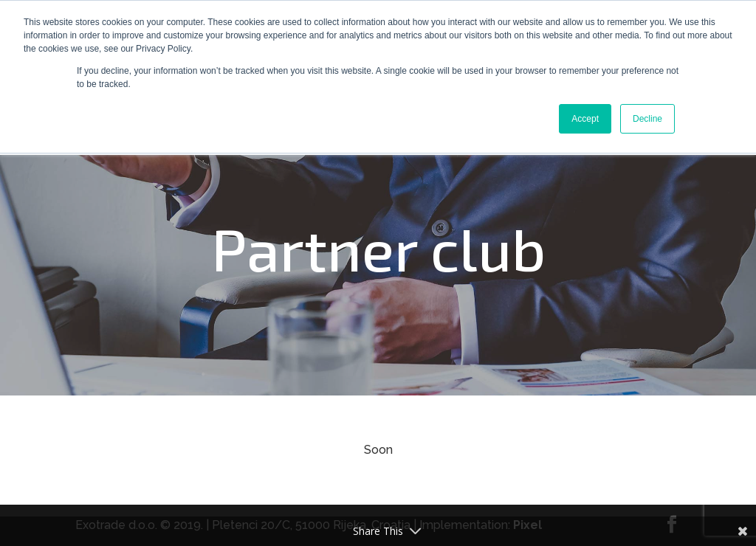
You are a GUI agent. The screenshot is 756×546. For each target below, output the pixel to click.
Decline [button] (647, 119)
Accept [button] (585, 119)
